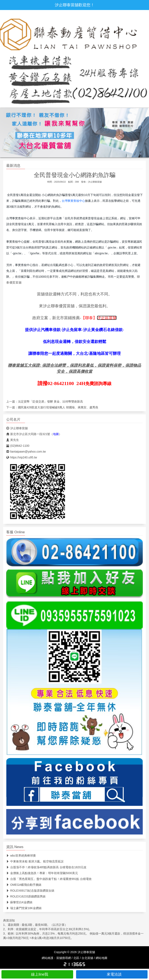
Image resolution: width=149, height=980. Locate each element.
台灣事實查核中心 (73, 201)
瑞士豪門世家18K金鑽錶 (24, 908)
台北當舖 (87, 958)
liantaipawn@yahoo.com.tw (26, 452)
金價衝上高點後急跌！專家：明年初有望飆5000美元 (42, 873)
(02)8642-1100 (18, 446)
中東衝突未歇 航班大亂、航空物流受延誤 (35, 861)
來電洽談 (112, 974)
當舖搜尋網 (64, 958)
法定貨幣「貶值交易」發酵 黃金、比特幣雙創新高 (50, 402)
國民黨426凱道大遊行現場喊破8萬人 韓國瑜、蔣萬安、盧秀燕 (58, 407)
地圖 (56, 434)
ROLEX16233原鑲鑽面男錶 (26, 896)
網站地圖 (101, 958)
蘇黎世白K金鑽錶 (19, 902)
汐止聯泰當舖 (95, 182)
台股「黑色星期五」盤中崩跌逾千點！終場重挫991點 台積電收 (49, 879)
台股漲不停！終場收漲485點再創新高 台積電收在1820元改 (46, 867)
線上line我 (37, 974)
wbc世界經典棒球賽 (21, 856)
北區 (76, 958)
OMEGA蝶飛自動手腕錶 (24, 885)
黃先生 (13, 440)
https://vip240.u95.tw (22, 457)
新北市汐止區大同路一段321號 (28, 434)
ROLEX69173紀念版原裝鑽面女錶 (30, 891)
